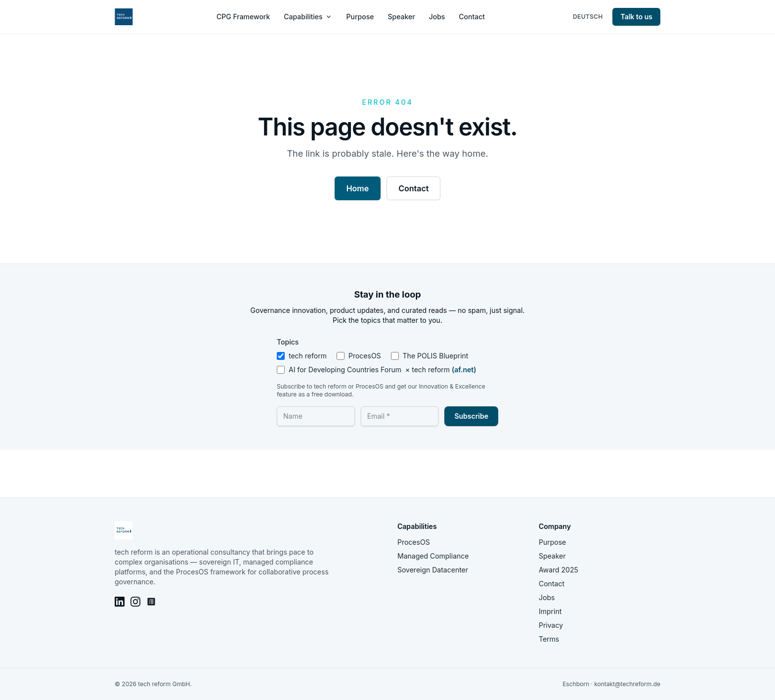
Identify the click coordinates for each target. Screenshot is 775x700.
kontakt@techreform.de (627, 684)
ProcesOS (359, 356)
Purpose (360, 17)
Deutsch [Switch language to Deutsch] (588, 17)
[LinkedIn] (120, 602)
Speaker (401, 17)
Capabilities (308, 17)
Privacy (551, 625)
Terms (549, 639)
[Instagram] (135, 602)
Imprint (550, 611)
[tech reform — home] (124, 17)
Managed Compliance (433, 556)
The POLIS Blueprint (430, 356)
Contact (472, 17)
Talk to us (636, 17)
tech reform (302, 356)
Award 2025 (559, 570)
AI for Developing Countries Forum (376, 370)
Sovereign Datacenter (433, 570)
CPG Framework (243, 17)
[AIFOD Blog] (151, 602)
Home (358, 188)
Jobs (437, 17)
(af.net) (464, 370)
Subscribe (471, 416)
